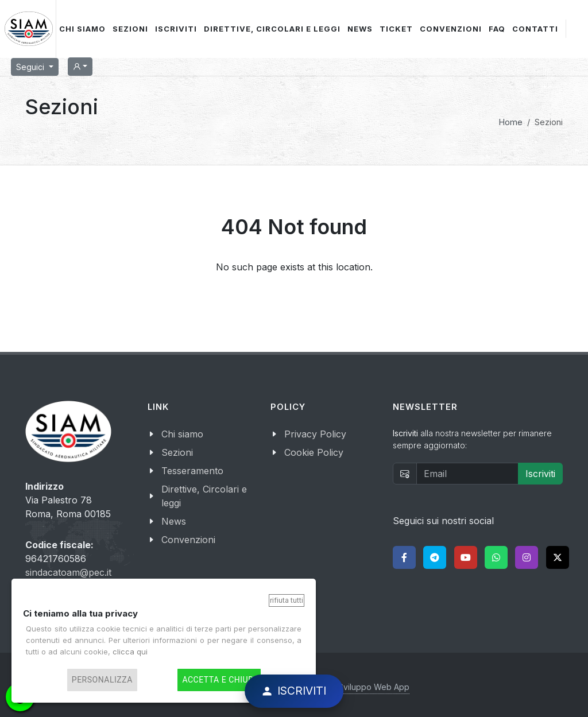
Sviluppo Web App (374, 687)
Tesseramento (192, 471)
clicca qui (130, 652)
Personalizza (102, 680)
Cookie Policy (314, 452)
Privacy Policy (315, 434)
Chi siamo (182, 434)
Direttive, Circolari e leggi (204, 496)
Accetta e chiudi (219, 680)
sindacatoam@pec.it (68, 572)
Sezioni (177, 452)
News (174, 521)
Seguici (31, 67)
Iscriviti (540, 474)
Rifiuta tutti (287, 600)
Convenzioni (188, 540)
